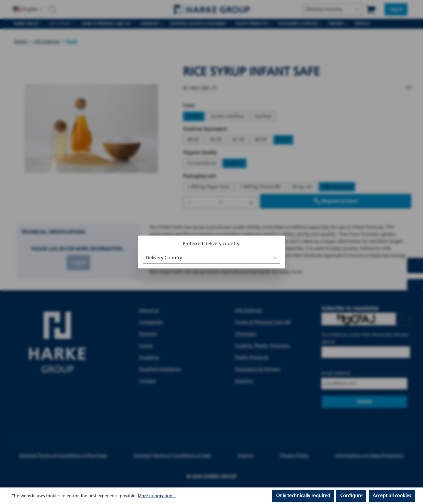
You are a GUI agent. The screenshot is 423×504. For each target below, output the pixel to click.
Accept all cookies (392, 496)
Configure (351, 496)
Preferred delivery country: (212, 244)
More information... (157, 496)
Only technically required (303, 496)
